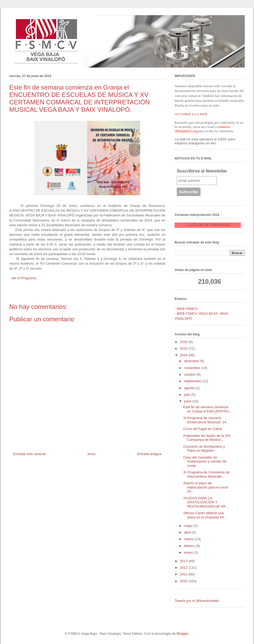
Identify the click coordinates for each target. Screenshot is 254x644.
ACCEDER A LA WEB (191, 114)
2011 (184, 574)
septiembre (193, 381)
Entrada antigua (149, 454)
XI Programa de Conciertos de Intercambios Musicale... (206, 474)
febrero (190, 546)
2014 (184, 355)
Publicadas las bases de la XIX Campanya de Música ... (207, 438)
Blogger (183, 634)
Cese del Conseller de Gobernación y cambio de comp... (205, 461)
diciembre (192, 361)
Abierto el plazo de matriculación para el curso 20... (206, 487)
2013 (184, 561)
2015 (184, 348)
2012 (184, 568)
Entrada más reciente (30, 454)
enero (189, 552)
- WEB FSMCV (186, 309)
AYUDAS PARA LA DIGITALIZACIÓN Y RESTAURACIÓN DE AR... (206, 502)
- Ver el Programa (23, 278)
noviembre (193, 368)
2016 (184, 342)
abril (188, 532)
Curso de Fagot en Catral (202, 429)
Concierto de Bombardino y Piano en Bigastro (204, 449)
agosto (190, 388)
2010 (184, 581)
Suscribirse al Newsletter (202, 171)
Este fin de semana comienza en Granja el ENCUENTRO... (207, 409)
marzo (189, 539)
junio (188, 401)
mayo (189, 526)
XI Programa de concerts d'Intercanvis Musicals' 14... (206, 420)
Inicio (92, 454)
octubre (190, 374)
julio (188, 395)
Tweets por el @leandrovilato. (197, 601)
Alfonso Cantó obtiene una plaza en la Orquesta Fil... (205, 515)
